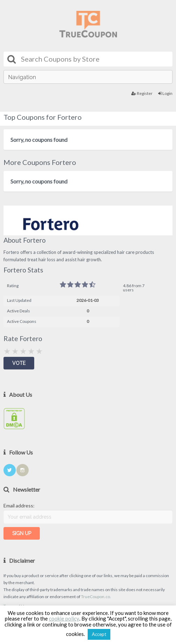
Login (165, 93)
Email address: (19, 505)
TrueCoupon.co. (96, 597)
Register (142, 93)
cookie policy (64, 618)
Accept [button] (99, 634)
